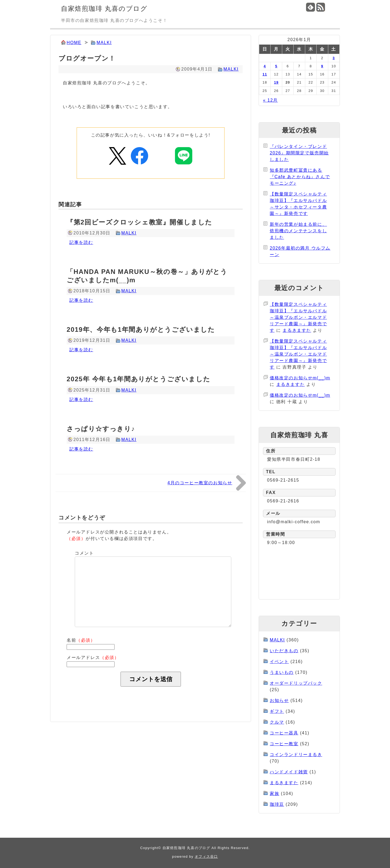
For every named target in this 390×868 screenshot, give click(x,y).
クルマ (277, 722)
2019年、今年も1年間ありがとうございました (141, 329)
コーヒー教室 (284, 744)
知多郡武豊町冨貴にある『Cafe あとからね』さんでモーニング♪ (300, 177)
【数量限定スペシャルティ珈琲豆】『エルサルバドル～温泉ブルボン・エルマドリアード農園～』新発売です (298, 317)
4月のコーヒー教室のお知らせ (200, 483)
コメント (84, 553)
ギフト (277, 711)
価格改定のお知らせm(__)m (300, 378)
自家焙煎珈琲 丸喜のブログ (104, 9)
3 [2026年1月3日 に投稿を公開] (334, 58)
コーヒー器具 (284, 733)
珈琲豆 (277, 804)
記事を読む (81, 242)
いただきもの (284, 651)
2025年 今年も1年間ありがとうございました (138, 379)
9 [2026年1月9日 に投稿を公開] (322, 66)
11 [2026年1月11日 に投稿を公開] (265, 74)
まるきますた (297, 330)
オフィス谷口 (206, 857)
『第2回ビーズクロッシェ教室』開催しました (139, 222)
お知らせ (279, 700)
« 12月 (270, 100)
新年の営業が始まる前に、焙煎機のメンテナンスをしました (298, 231)
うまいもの (282, 672)
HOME (74, 43)
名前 (81, 640)
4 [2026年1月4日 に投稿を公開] (265, 66)
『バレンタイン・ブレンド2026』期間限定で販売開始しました (299, 153)
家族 (274, 794)
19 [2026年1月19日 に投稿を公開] (276, 82)
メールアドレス (93, 657)
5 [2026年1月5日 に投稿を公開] (276, 66)
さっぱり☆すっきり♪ (101, 429)
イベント (279, 662)
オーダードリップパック (296, 683)
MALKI (104, 43)
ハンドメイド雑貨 (289, 772)
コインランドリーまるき (296, 755)
